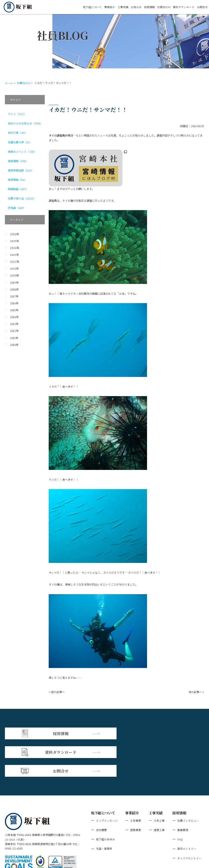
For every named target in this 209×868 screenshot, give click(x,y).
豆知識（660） (17, 208)
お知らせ (136, 7)
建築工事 (159, 792)
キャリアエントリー (189, 820)
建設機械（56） (17, 180)
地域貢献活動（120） (21, 170)
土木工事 (159, 782)
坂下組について (92, 7)
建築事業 (135, 792)
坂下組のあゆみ (105, 801)
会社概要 (101, 792)
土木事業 (135, 782)
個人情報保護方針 (39, 839)
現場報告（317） (18, 189)
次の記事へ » (196, 692)
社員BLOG (164, 7)
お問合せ (202, 7)
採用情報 (149, 7)
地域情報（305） (18, 161)
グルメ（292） (17, 114)
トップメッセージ (107, 782)
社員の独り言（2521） (22, 198)
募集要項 (183, 792)
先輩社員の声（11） (20, 142)
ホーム (9, 83)
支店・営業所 (104, 810)
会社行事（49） (17, 133)
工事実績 (123, 7)
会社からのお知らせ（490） (25, 123)
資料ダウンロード (184, 7)
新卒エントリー (187, 810)
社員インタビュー (188, 782)
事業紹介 (109, 7)
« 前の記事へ (57, 692)
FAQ (180, 801)
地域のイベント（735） (22, 152)
